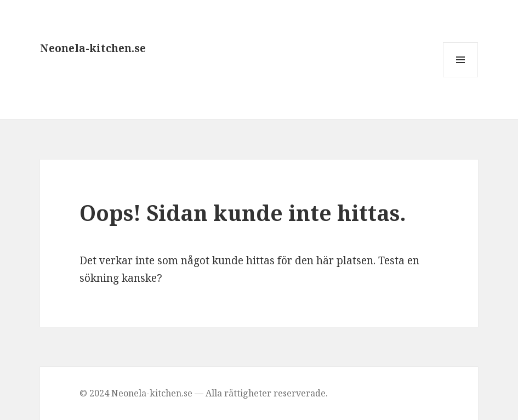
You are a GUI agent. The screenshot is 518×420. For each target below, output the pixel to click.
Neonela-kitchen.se (93, 48)
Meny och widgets (461, 77)
